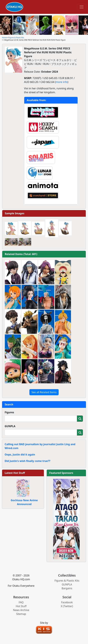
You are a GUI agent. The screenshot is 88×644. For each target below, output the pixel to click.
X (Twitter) (67, 606)
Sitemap (21, 614)
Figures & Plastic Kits (16, 38)
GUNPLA (10, 426)
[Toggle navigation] (82, 7)
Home (4, 38)
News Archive (21, 610)
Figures (9, 412)
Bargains (67, 588)
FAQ (21, 602)
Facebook (67, 602)
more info (62, 82)
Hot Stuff (21, 606)
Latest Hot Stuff (15, 473)
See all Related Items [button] (44, 392)
